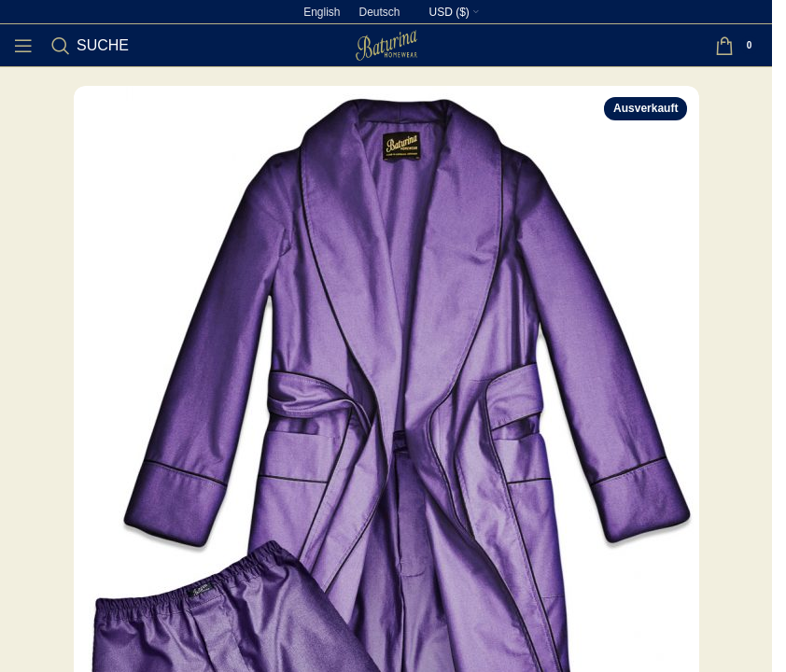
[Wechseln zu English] (322, 12)
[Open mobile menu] (23, 46)
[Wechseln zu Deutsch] (379, 12)
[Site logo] (386, 44)
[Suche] (90, 46)
